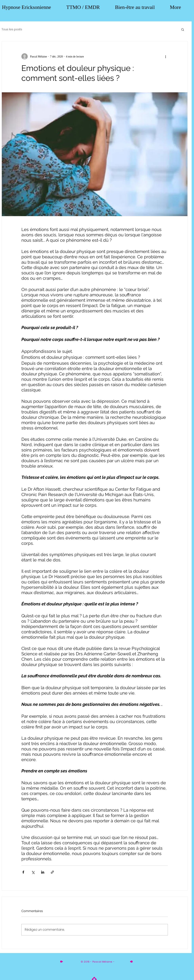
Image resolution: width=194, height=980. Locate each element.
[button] (183, 29)
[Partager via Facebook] (23, 872)
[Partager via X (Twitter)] (33, 872)
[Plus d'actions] (165, 56)
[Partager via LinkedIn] (43, 872)
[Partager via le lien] (52, 872)
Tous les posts (12, 29)
